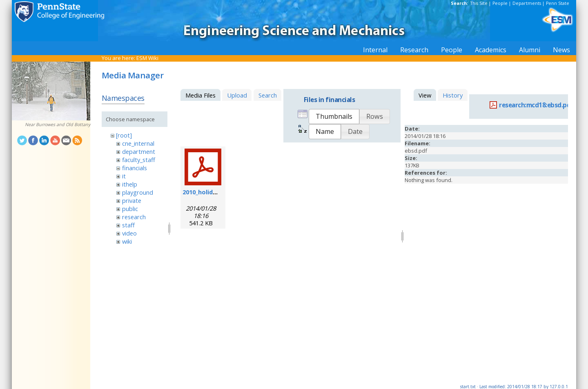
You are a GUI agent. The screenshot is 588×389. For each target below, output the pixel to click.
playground (138, 192)
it (124, 176)
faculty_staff (139, 160)
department (139, 151)
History (453, 95)
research (134, 217)
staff (128, 225)
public (130, 209)
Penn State (558, 3)
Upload (237, 95)
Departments (527, 3)
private (132, 200)
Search (268, 95)
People (500, 3)
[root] (124, 135)
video (129, 233)
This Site (479, 3)
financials (135, 168)
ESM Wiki (147, 58)
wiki (127, 241)
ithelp (130, 184)
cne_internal (138, 143)
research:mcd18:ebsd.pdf (536, 105)
